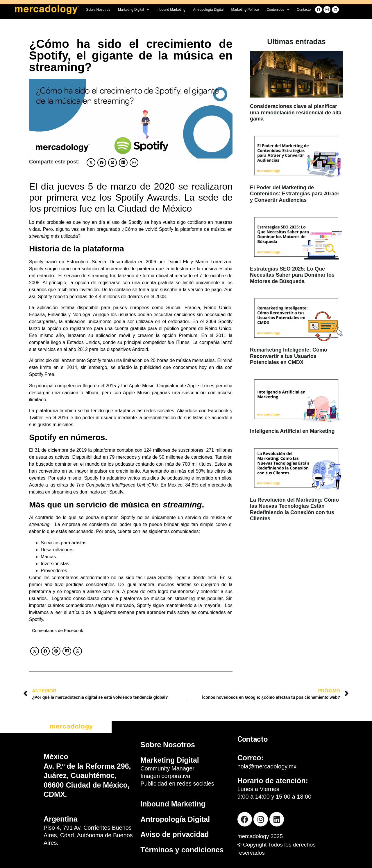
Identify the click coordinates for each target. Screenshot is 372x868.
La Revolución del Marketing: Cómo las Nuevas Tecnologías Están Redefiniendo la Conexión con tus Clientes (294, 509)
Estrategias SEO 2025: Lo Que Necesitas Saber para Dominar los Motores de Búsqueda (292, 275)
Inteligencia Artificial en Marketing (292, 431)
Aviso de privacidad (175, 834)
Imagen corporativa (165, 776)
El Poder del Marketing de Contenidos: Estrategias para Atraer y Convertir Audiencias (295, 194)
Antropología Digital (208, 10)
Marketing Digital (133, 10)
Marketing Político (245, 10)
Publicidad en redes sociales (177, 784)
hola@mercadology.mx (267, 766)
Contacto (304, 10)
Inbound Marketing (171, 10)
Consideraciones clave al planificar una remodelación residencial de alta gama (296, 112)
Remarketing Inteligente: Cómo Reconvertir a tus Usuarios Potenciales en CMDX (289, 356)
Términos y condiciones (182, 850)
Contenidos (278, 10)
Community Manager (167, 768)
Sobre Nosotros (98, 10)
